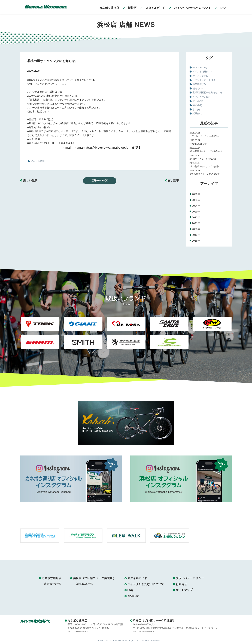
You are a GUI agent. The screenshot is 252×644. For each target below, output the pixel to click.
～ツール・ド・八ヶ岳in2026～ (204, 136)
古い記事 (173, 180)
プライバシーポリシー (190, 578)
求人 (196, 109)
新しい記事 (30, 180)
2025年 (196, 200)
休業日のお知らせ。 (199, 144)
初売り (198, 88)
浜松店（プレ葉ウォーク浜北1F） (94, 578)
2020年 (196, 229)
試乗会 (197, 113)
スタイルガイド (137, 578)
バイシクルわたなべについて (146, 584)
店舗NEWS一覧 (100, 180)
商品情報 (199, 84)
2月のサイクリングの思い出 (203, 159)
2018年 (196, 241)
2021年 (196, 223)
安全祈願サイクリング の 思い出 (205, 174)
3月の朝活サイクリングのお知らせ (206, 151)
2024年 (196, 206)
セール (198, 101)
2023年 (196, 212)
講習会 (197, 105)
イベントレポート (204, 80)
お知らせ (133, 596)
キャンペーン (201, 97)
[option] (40, 335)
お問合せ (181, 584)
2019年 (196, 235)
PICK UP (200, 67)
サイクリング (201, 76)
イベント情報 (202, 72)
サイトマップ (184, 590)
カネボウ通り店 (51, 578)
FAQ (130, 590)
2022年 (196, 217)
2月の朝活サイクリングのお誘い (205, 166)
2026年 (196, 194)
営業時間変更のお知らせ (207, 92)
